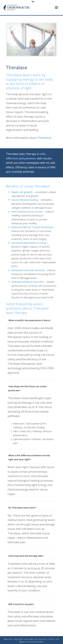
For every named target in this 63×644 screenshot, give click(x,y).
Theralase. (44, 138)
